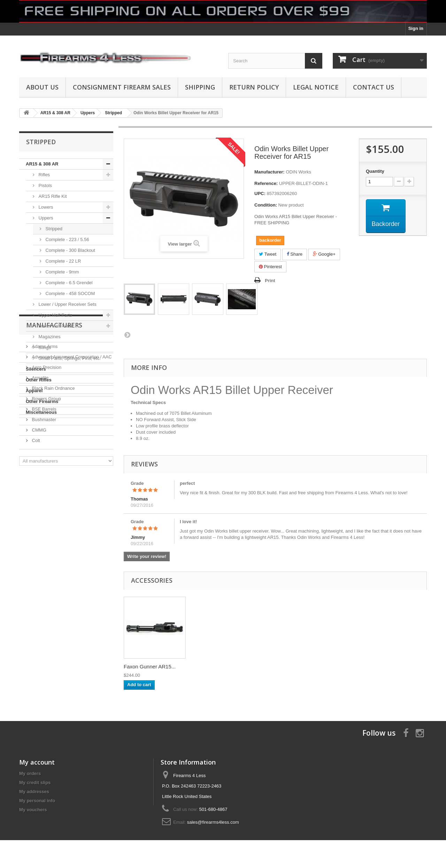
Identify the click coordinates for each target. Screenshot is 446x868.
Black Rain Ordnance (53, 499)
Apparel (34, 391)
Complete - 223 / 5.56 (67, 239)
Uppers (45, 218)
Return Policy (254, 87)
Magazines (49, 337)
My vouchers (33, 810)
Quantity (375, 171)
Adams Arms (44, 458)
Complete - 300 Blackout (70, 250)
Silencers (36, 369)
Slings (44, 347)
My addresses (34, 792)
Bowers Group (46, 510)
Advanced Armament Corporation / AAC (71, 468)
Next (127, 335)
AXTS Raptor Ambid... (218, 666)
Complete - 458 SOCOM (70, 293)
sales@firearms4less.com (213, 822)
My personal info (37, 801)
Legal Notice (316, 87)
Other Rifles (39, 380)
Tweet (268, 254)
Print (270, 281)
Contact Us (374, 87)
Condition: (266, 205)
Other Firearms (42, 401)
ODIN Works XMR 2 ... (150, 666)
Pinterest (270, 267)
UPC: (260, 193)
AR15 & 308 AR (42, 164)
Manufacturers (54, 439)
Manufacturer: (270, 172)
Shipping (200, 87)
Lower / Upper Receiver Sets (67, 304)
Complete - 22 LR (63, 261)
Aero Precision (46, 478)
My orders (30, 773)
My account (37, 762)
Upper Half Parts (55, 315)
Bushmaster (43, 531)
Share (295, 254)
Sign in (416, 28)
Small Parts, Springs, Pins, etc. (69, 358)
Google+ (324, 254)
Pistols (45, 185)
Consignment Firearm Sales (122, 87)
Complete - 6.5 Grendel (68, 283)
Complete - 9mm (62, 272)
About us (42, 87)
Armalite (40, 489)
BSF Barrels (44, 520)
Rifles (44, 175)
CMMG (39, 541)
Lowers (45, 207)
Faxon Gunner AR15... (288, 666)
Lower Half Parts (55, 326)
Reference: (266, 183)
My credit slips (35, 782)
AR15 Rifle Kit (52, 196)
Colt (35, 552)
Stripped (53, 229)
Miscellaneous (41, 412)
